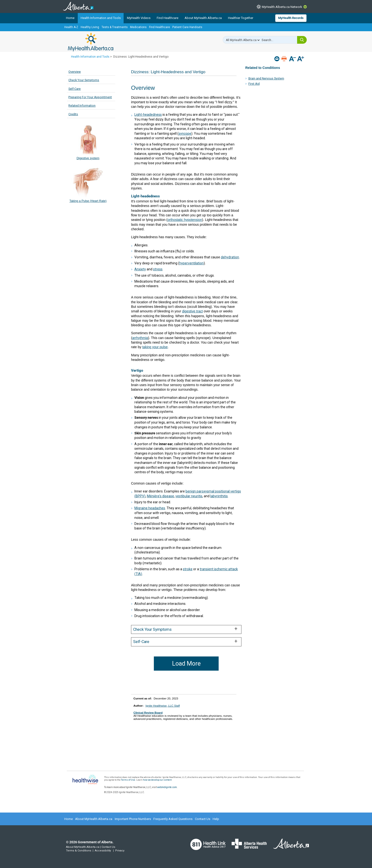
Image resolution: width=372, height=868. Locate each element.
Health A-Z (71, 27)
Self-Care (75, 89)
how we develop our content (157, 780)
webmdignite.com (167, 787)
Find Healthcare (168, 18)
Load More (186, 664)
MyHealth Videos (139, 18)
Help (216, 819)
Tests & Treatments (115, 27)
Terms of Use (128, 780)
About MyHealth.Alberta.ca (203, 18)
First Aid (254, 84)
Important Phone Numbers (133, 819)
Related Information (82, 106)
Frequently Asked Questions (173, 819)
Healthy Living (90, 27)
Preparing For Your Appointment (90, 97)
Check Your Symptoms (84, 80)
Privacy (120, 851)
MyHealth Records (291, 18)
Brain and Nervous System (266, 78)
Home (70, 18)
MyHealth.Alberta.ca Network (282, 7)
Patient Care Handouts (187, 27)
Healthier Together (241, 18)
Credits (73, 114)
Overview (75, 72)
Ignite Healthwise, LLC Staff (163, 706)
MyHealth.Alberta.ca (91, 42)
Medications (138, 27)
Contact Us (203, 819)
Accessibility (103, 851)
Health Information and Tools (101, 18)
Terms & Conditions (79, 851)
